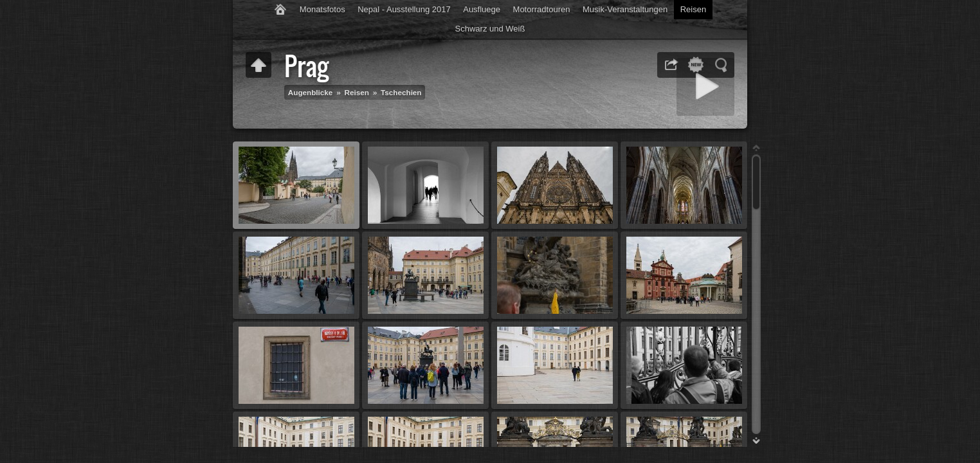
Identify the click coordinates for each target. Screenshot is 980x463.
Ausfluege (482, 9)
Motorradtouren (542, 9)
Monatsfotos (322, 9)
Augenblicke (311, 92)
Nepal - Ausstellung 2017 (404, 9)
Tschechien (401, 92)
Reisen (693, 9)
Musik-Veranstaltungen (625, 9)
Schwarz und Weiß (490, 29)
